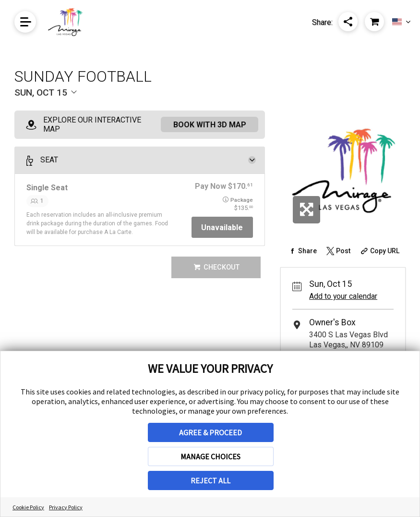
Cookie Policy (28, 507)
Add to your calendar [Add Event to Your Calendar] (343, 296)
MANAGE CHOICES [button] (210, 456)
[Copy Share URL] (379, 251)
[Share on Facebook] (302, 251)
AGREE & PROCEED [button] (210, 432)
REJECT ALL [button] (210, 480)
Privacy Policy (66, 507)
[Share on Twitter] (338, 251)
